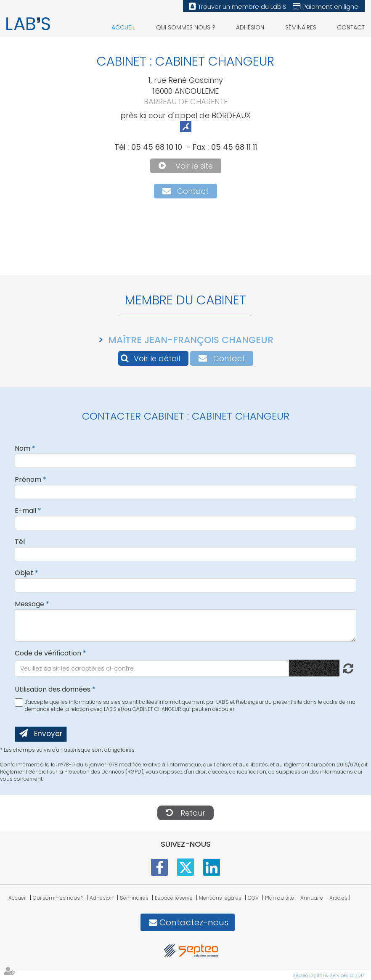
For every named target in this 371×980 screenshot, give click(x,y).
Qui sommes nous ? (186, 27)
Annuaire (312, 898)
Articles (338, 898)
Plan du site (280, 898)
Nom (23, 448)
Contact (351, 27)
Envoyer (48, 734)
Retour (193, 813)
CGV (253, 898)
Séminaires (301, 27)
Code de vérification (48, 653)
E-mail (25, 511)
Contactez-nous (194, 922)
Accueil (123, 27)
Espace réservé (174, 898)
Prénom (28, 479)
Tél (20, 542)
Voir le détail (157, 358)
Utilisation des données (53, 689)
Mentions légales (220, 898)
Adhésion (250, 27)
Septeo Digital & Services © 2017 (329, 975)
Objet (24, 573)
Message (29, 604)
